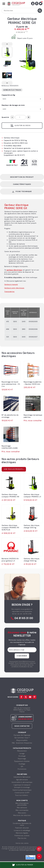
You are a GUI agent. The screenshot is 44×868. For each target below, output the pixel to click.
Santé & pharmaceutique (22, 790)
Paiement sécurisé (22, 828)
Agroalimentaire (22, 780)
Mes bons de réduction (22, 815)
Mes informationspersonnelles (22, 804)
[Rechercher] (22, 11)
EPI (22, 766)
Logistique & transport (22, 785)
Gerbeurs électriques (12, 90)
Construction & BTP (22, 793)
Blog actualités (22, 740)
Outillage (22, 764)
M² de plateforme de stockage (10, 416)
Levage (22, 753)
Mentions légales (22, 833)
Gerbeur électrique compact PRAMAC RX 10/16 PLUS (10, 528)
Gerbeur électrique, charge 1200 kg (32, 526)
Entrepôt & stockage (22, 787)
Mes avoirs (22, 813)
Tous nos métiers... (22, 795)
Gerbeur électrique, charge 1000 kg (32, 560)
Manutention (22, 751)
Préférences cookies (22, 836)
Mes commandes (22, 810)
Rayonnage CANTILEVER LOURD (10, 447)
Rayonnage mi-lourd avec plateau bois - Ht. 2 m (11, 384)
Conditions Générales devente (22, 824)
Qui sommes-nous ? (22, 738)
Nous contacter (22, 726)
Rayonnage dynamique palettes (33, 416)
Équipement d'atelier (22, 761)
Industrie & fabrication (22, 777)
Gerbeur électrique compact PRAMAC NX (10, 496)
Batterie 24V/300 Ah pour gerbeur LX (10, 560)
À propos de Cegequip (22, 735)
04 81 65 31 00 (24, 618)
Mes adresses (22, 808)
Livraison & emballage (22, 830)
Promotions (22, 769)
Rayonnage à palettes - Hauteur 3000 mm (33, 383)
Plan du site (22, 838)
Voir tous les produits (13, 469)
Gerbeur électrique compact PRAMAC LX (32, 496)
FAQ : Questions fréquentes (22, 743)
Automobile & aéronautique (22, 782)
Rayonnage (22, 759)
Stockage (22, 756)
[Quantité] (20, 117)
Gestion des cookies (22, 843)
